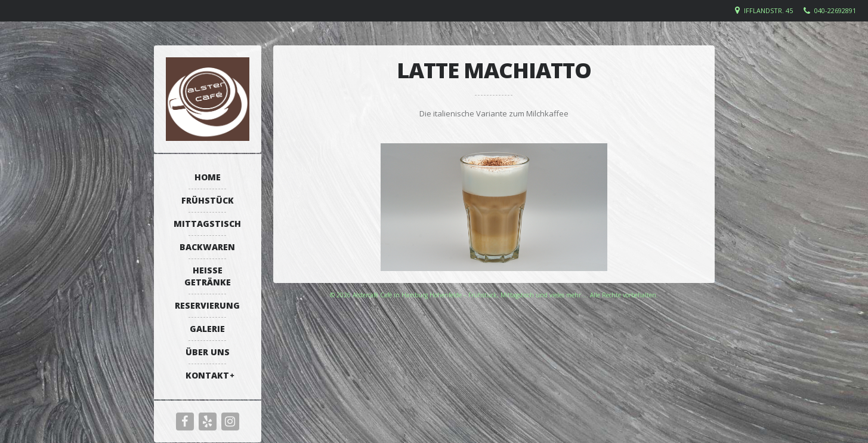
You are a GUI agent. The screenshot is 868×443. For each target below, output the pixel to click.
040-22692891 (835, 10)
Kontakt (207, 375)
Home (208, 177)
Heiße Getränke (208, 276)
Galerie (207, 329)
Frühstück (208, 200)
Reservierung (207, 305)
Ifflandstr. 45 (768, 10)
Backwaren (207, 247)
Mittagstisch (207, 224)
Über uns (208, 352)
